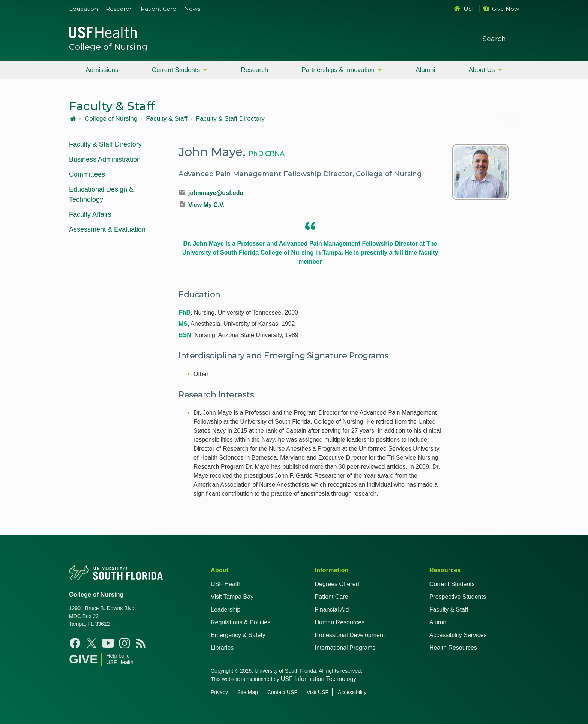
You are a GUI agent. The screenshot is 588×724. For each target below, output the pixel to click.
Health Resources (453, 648)
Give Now (501, 9)
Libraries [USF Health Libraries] (222, 648)
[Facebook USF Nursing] (75, 643)
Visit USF (318, 692)
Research (119, 9)
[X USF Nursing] (91, 643)
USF (465, 9)
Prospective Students (458, 597)
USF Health (226, 584)
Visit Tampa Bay (232, 597)
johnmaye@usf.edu (216, 193)
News (192, 9)
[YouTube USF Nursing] (108, 643)
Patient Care (158, 9)
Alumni (425, 70)
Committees (87, 174)
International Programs (345, 648)
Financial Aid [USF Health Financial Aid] (332, 609)
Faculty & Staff (166, 119)
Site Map (248, 692)
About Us (481, 70)
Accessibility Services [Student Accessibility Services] (458, 635)
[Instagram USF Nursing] (124, 643)
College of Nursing (108, 47)
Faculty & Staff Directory (230, 119)
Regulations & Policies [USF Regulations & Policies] (241, 622)
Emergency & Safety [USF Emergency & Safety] (238, 635)
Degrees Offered (337, 584)
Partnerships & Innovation (338, 70)
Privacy (219, 692)
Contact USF (282, 692)
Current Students (176, 70)
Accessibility (352, 692)
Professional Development (350, 635)
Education (83, 9)
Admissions (102, 70)
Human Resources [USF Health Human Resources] (340, 622)
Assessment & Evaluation (107, 229)
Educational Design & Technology (101, 194)
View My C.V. (206, 205)
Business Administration (105, 159)
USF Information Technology (319, 679)
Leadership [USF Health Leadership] (226, 609)
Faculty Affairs (90, 214)
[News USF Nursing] (141, 643)
